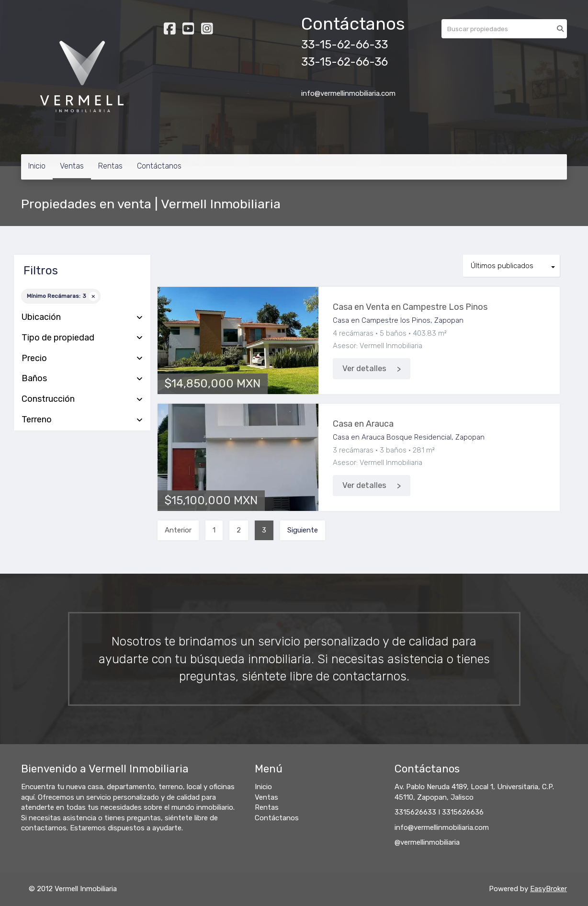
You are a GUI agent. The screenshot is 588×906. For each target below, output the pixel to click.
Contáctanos (159, 166)
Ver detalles (364, 368)
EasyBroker (548, 889)
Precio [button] (82, 359)
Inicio (37, 166)
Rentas (110, 166)
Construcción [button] (82, 399)
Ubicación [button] (82, 317)
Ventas (72, 166)
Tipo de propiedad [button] (82, 338)
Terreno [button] (82, 420)
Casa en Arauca (363, 424)
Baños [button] (82, 379)
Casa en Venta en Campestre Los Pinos (410, 307)
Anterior (178, 530)
